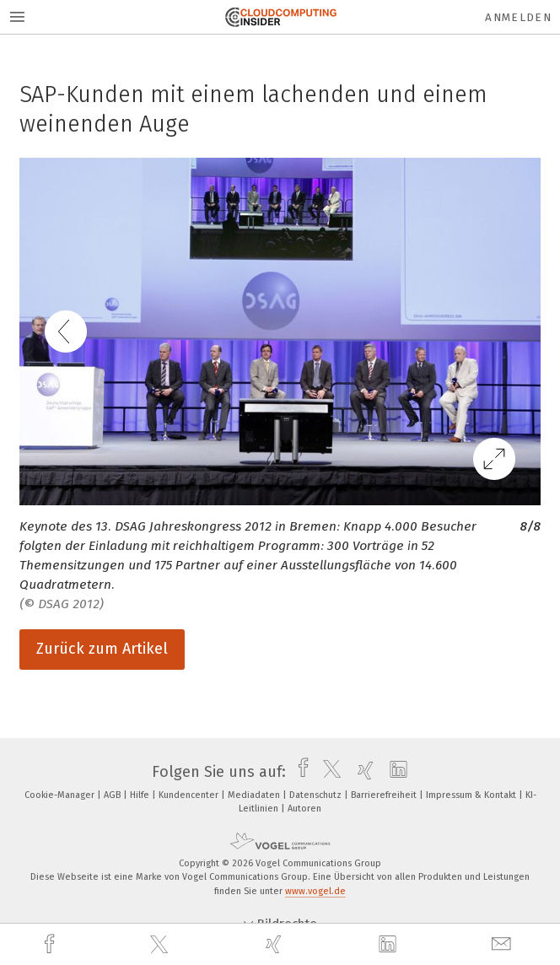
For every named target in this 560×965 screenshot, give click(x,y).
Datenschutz (317, 795)
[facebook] (51, 944)
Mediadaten (255, 795)
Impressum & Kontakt (472, 795)
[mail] (503, 944)
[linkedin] (390, 945)
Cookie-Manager (61, 795)
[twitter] (161, 945)
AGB (113, 795)
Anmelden (518, 17)
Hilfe (141, 795)
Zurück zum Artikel (102, 649)
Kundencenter (190, 795)
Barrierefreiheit (385, 795)
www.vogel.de (315, 891)
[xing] (276, 944)
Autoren (304, 809)
